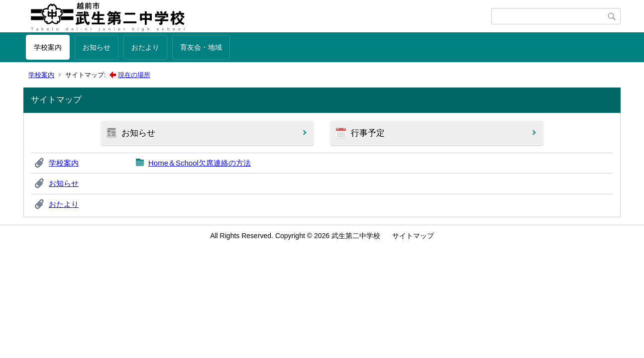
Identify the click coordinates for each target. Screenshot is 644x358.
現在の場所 (134, 75)
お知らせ (97, 47)
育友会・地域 (201, 47)
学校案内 (48, 47)
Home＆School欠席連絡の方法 (200, 163)
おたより (145, 47)
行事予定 (368, 133)
